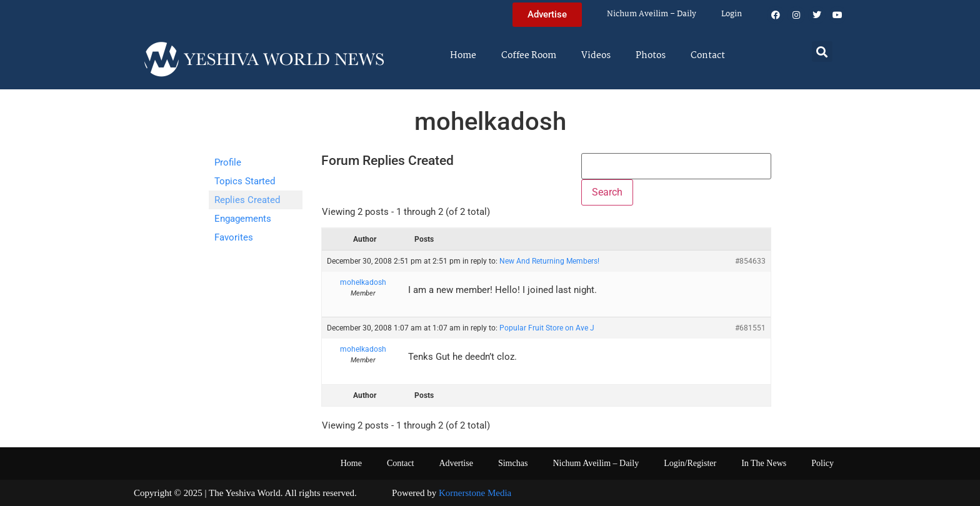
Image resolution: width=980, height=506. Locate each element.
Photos (651, 56)
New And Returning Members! (549, 261)
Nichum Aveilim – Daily (652, 14)
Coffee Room (529, 56)
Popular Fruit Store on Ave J (547, 328)
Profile (228, 162)
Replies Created (247, 200)
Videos (596, 56)
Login (732, 14)
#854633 (750, 261)
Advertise (456, 463)
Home (463, 56)
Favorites (234, 237)
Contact (708, 56)
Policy (822, 463)
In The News (764, 463)
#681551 (750, 328)
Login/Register (690, 463)
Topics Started (245, 181)
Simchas (513, 463)
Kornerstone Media (475, 493)
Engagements (243, 219)
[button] (822, 52)
